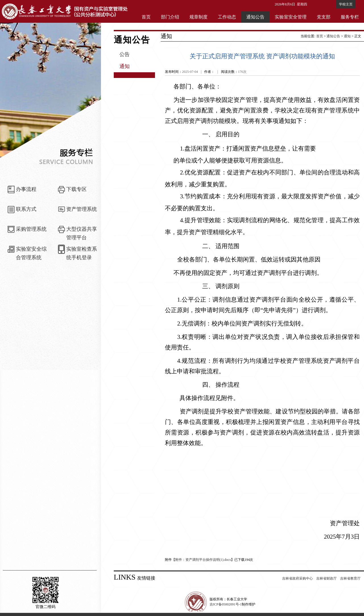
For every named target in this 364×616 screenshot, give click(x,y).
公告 (125, 54)
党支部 (324, 17)
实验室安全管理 (291, 17)
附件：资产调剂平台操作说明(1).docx (203, 560)
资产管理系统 (82, 209)
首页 (146, 17)
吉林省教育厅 (350, 578)
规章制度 (198, 17)
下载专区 (76, 189)
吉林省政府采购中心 (297, 578)
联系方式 (26, 209)
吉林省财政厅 (326, 578)
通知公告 (255, 17)
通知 (125, 66)
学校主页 (346, 4)
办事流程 (26, 189)
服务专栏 (350, 17)
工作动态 (227, 17)
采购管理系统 (31, 229)
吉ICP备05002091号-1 (226, 604)
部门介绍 (170, 17)
